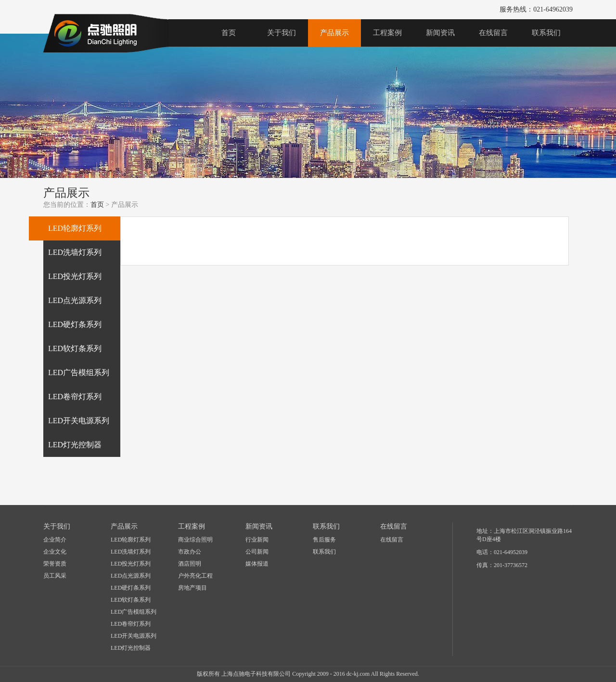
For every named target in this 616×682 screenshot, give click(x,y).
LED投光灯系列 (131, 564)
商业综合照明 (195, 540)
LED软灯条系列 (131, 600)
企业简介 (55, 540)
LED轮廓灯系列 (131, 540)
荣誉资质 (55, 564)
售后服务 (324, 540)
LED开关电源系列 (134, 636)
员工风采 (55, 576)
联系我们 (546, 33)
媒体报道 (257, 564)
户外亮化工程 (195, 576)
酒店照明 (190, 564)
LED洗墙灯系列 (131, 552)
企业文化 (55, 552)
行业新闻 (257, 540)
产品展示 (334, 33)
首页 (229, 33)
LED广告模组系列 (134, 612)
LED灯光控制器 (131, 648)
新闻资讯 (440, 33)
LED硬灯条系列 (131, 588)
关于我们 (282, 33)
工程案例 (387, 33)
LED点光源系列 (131, 576)
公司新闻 (257, 552)
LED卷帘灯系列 (131, 624)
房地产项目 (192, 588)
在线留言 (493, 33)
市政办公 (190, 552)
